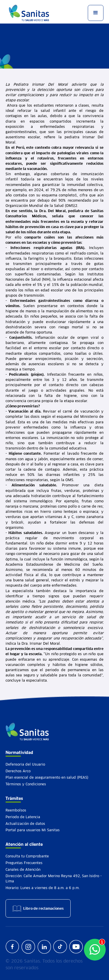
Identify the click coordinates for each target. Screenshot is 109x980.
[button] (96, 13)
